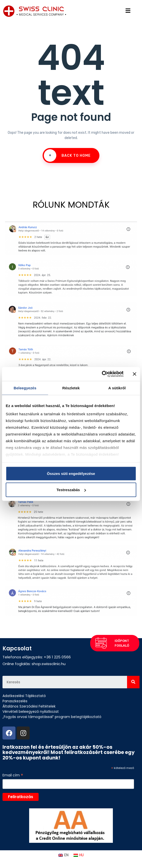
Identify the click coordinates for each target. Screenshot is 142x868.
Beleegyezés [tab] (25, 388)
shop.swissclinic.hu (49, 664)
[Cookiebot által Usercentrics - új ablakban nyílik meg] (102, 374)
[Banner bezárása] (135, 374)
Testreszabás (71, 490)
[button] (114, 642)
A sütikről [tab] (117, 388)
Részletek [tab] (71, 388)
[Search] (133, 682)
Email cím (13, 775)
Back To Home (67, 155)
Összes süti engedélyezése (71, 473)
